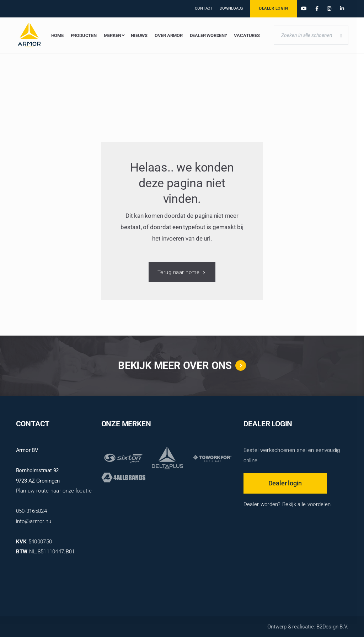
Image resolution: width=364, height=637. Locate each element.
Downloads (231, 8)
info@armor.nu (34, 521)
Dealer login (285, 483)
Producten (84, 35)
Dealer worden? (208, 35)
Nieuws (139, 35)
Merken (113, 35)
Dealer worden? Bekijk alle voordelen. (288, 504)
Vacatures (247, 35)
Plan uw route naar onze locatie (54, 491)
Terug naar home (179, 272)
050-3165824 (31, 511)
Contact (204, 8)
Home (57, 35)
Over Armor (169, 35)
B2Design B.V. (332, 627)
